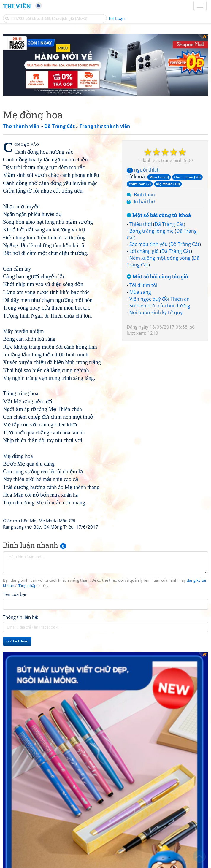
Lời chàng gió (144, 251)
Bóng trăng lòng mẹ (151, 231)
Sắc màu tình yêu (149, 244)
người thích (143, 170)
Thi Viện (17, 6)
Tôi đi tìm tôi (143, 285)
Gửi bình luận (17, 641)
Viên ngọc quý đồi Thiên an (160, 299)
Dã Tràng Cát (169, 224)
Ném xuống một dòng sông (160, 258)
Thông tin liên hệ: (21, 617)
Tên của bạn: (16, 594)
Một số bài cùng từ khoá (159, 215)
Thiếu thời (141, 224)
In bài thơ (144, 201)
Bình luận (144, 195)
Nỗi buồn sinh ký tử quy (156, 312)
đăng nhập (27, 586)
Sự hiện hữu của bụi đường (160, 306)
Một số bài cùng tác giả (157, 277)
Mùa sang (140, 292)
